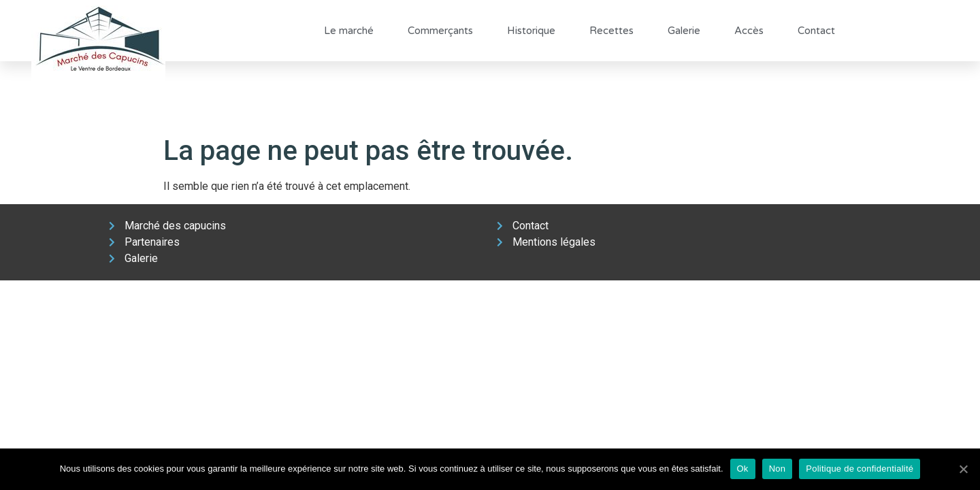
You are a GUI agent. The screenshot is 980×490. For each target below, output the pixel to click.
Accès (749, 31)
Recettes (611, 31)
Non (778, 469)
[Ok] (963, 469)
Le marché (349, 31)
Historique (531, 31)
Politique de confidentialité (860, 469)
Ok (743, 469)
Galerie (684, 31)
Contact (816, 31)
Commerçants (440, 31)
